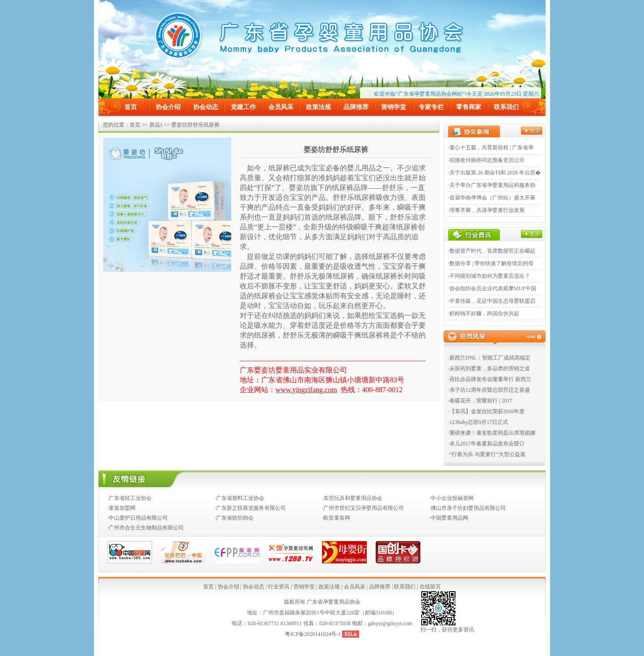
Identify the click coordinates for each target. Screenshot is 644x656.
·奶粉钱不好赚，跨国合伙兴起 (484, 313)
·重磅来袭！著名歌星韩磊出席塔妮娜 (492, 433)
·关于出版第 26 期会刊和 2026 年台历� (494, 173)
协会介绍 (168, 107)
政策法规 (318, 107)
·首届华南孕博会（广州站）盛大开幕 (492, 198)
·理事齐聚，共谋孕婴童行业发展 (486, 210)
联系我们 (506, 107)
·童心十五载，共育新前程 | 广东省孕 (491, 148)
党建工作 (243, 107)
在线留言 (430, 587)
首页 (131, 107)
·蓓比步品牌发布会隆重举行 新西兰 (490, 379)
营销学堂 (394, 107)
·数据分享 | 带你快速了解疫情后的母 (491, 263)
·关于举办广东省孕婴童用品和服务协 (492, 185)
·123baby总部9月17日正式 (478, 422)
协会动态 (206, 107)
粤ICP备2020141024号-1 (314, 634)
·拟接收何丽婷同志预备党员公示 (486, 160)
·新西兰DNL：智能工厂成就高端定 (489, 358)
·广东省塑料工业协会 (239, 498)
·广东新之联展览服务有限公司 (250, 508)
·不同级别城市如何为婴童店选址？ (489, 276)
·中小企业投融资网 (451, 498)
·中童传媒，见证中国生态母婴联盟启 (492, 301)
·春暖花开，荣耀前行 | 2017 (480, 401)
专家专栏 (431, 107)
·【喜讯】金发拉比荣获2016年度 (486, 411)
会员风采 (281, 107)
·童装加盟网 (121, 508)
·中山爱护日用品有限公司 (138, 518)
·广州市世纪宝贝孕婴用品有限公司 (363, 508)
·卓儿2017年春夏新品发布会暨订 (486, 444)
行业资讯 (279, 587)
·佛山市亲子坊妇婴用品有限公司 (468, 508)
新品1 (156, 125)
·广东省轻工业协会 (129, 498)
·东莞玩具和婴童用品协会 (352, 498)
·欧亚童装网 (336, 518)
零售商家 (469, 107)
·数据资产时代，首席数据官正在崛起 (492, 251)
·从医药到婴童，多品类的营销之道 (489, 368)
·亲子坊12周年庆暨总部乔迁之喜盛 (489, 390)
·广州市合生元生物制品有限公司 (146, 528)
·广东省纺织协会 (234, 518)
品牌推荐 (356, 107)
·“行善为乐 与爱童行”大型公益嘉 (487, 454)
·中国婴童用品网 (449, 518)
